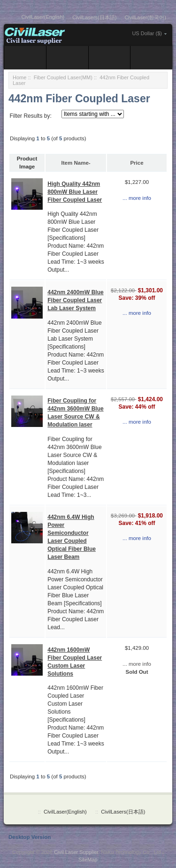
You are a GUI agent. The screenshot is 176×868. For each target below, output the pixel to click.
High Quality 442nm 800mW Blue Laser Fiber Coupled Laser (75, 192)
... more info (137, 198)
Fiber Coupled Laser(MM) (63, 77)
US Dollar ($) (147, 33)
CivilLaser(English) (43, 17)
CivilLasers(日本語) (94, 17)
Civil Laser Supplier (76, 852)
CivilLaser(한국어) (145, 17)
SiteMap (88, 860)
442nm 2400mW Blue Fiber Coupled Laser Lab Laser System (75, 300)
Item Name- (76, 163)
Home (19, 77)
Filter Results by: (30, 116)
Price (137, 163)
